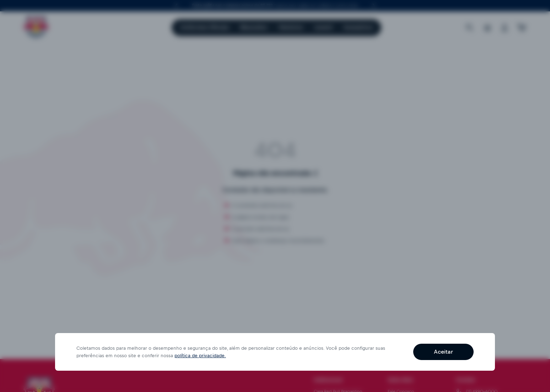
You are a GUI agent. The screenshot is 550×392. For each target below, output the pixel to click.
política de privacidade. (200, 356)
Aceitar (443, 352)
